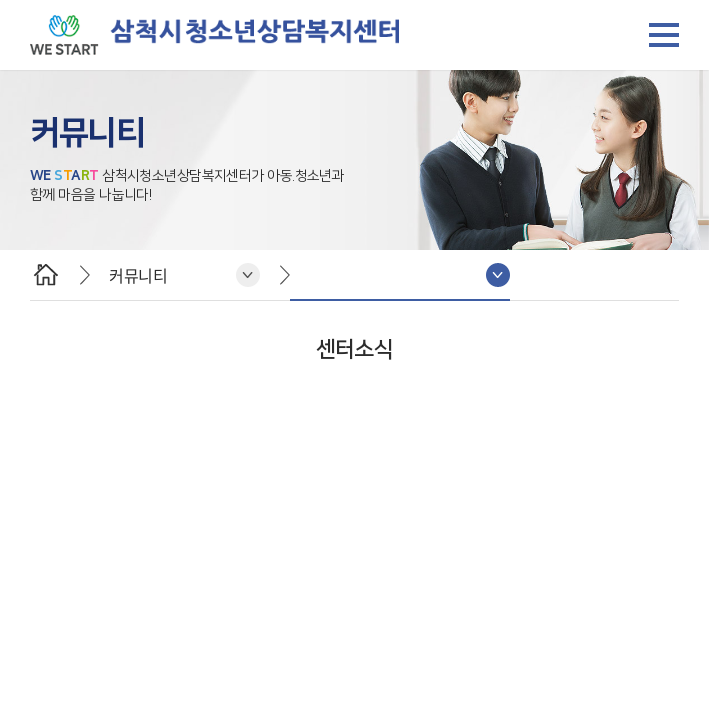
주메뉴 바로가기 (0, 0)
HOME (45, 275)
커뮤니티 (138, 275)
